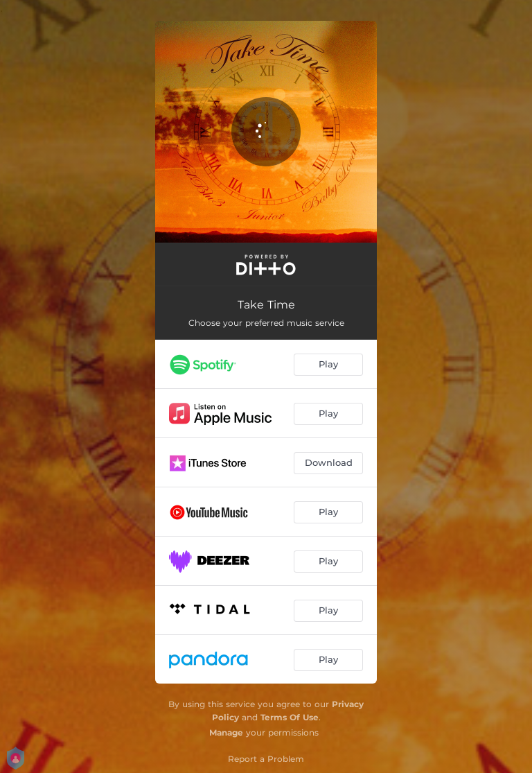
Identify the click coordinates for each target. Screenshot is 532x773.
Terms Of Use (290, 717)
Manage (226, 732)
